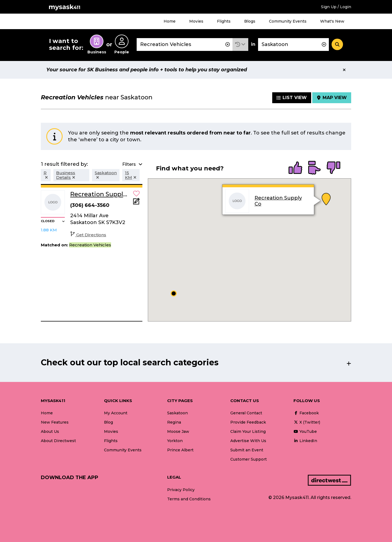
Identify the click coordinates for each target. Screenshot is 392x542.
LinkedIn (305, 441)
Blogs (250, 21)
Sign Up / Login (336, 7)
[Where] (293, 45)
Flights (224, 21)
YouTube (305, 431)
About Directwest (58, 441)
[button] (240, 45)
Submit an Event (247, 450)
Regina (174, 422)
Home (170, 21)
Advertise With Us (248, 441)
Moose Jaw (178, 431)
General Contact (246, 413)
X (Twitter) (307, 422)
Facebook (306, 413)
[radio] (295, 168)
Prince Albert (180, 450)
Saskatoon (177, 413)
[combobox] (185, 45)
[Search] (337, 44)
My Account (116, 413)
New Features (55, 422)
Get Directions (88, 235)
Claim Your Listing (248, 431)
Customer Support (249, 459)
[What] (185, 45)
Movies (196, 21)
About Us (50, 431)
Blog (108, 422)
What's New (332, 21)
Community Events (288, 21)
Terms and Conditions (189, 499)
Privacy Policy (181, 490)
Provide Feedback (248, 422)
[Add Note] (136, 203)
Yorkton (175, 441)
